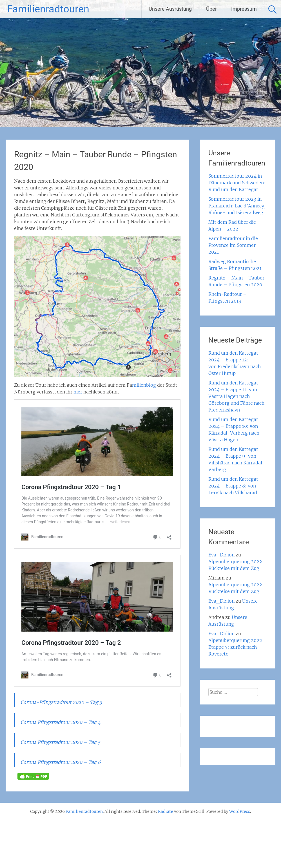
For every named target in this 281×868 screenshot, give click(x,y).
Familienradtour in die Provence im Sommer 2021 (233, 245)
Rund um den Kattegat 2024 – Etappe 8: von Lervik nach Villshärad (233, 486)
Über (211, 9)
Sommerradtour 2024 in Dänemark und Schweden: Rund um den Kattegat (237, 183)
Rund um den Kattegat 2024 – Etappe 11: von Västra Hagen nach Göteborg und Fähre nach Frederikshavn (236, 396)
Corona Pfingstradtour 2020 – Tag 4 (61, 722)
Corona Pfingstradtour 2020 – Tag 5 (60, 742)
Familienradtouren (48, 9)
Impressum (244, 9)
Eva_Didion (221, 555)
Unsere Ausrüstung (170, 9)
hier (78, 392)
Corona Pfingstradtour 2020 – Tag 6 (61, 762)
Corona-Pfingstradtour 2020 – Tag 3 (61, 702)
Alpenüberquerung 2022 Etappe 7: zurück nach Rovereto (235, 647)
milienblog (144, 385)
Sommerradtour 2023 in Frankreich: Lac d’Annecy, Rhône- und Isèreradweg (237, 206)
